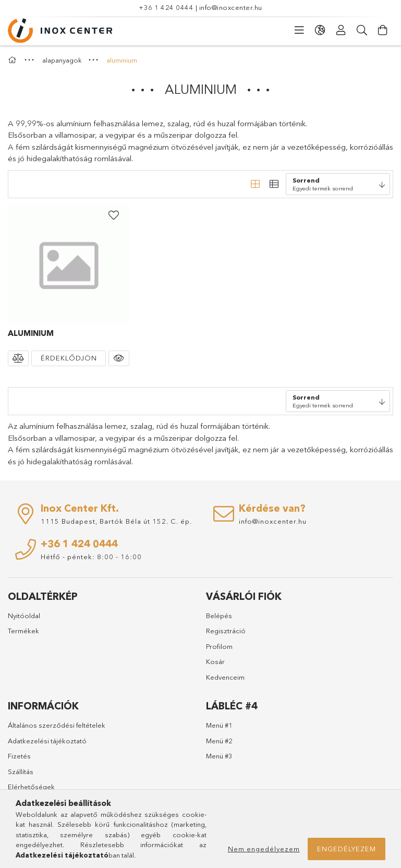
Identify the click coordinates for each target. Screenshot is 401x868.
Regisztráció (226, 631)
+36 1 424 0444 (166, 7)
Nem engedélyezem (264, 849)
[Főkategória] (14, 60)
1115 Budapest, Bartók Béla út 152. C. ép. (116, 521)
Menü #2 (219, 741)
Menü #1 (219, 725)
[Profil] (341, 30)
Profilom (219, 646)
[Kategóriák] (299, 30)
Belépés (219, 616)
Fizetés (19, 756)
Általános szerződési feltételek (57, 725)
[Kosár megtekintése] (383, 30)
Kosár (215, 661)
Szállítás (21, 771)
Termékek (23, 631)
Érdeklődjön (69, 358)
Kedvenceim (225, 677)
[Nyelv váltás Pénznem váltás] (320, 30)
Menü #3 (219, 756)
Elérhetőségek (31, 787)
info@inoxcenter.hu (231, 7)
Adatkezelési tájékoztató (47, 741)
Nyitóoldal (24, 616)
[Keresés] (362, 30)
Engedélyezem (347, 849)
